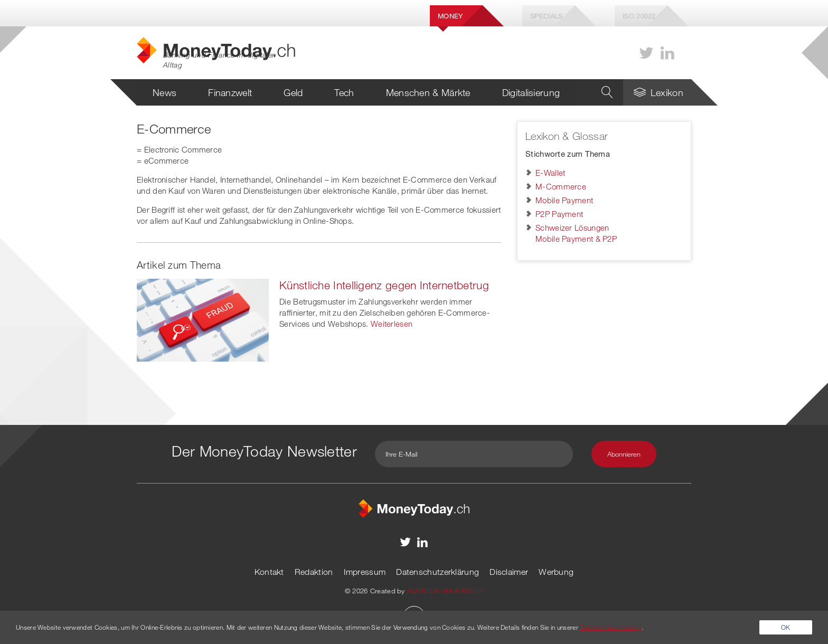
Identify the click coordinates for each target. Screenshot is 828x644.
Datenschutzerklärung (437, 572)
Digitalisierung (531, 92)
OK (786, 627)
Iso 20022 (639, 16)
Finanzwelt (230, 92)
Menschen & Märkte (428, 92)
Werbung (556, 572)
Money (450, 16)
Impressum (365, 572)
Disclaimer (509, 572)
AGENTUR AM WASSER (445, 591)
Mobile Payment (564, 200)
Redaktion (314, 572)
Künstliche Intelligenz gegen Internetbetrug (384, 285)
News (164, 92)
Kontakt (269, 572)
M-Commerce (561, 186)
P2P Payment (559, 214)
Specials (546, 16)
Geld (293, 92)
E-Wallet (550, 173)
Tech (344, 92)
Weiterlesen (392, 324)
